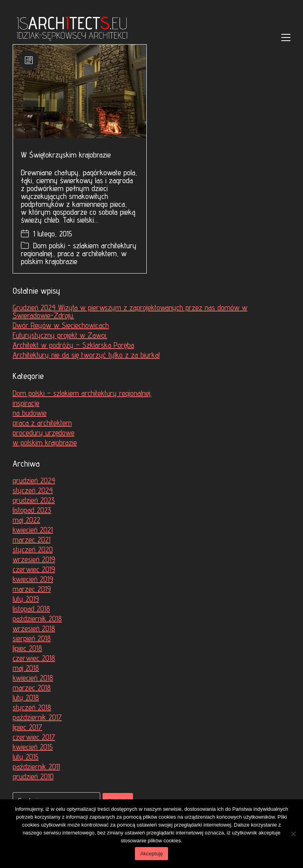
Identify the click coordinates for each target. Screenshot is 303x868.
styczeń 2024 (33, 490)
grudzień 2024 (34, 480)
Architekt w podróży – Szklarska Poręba (73, 345)
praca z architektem (87, 253)
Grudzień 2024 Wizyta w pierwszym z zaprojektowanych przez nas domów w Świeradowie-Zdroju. (130, 311)
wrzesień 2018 (34, 628)
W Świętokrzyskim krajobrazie (66, 155)
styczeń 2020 (33, 549)
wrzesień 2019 (34, 559)
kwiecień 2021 (33, 530)
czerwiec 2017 (34, 737)
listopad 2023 (32, 510)
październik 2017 (37, 717)
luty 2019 (26, 599)
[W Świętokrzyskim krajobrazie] (80, 91)
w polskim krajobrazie (74, 257)
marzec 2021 (32, 540)
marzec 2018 (32, 688)
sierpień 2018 (32, 638)
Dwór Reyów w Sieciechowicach (61, 325)
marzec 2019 (32, 589)
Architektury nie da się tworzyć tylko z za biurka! (86, 355)
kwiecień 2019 (33, 579)
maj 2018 (26, 668)
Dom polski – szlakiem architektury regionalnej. (82, 393)
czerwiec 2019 (34, 569)
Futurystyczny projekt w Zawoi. (60, 335)
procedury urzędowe (44, 433)
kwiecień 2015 (33, 747)
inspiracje (26, 403)
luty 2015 (26, 757)
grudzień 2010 (33, 776)
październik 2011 (36, 767)
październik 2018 (37, 619)
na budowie (30, 413)
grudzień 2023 (34, 500)
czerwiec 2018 (34, 658)
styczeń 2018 (32, 707)
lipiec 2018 (27, 648)
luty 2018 (26, 697)
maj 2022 (26, 520)
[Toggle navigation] (286, 37)
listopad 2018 (31, 609)
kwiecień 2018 (33, 678)
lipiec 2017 (27, 727)
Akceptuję (151, 854)
